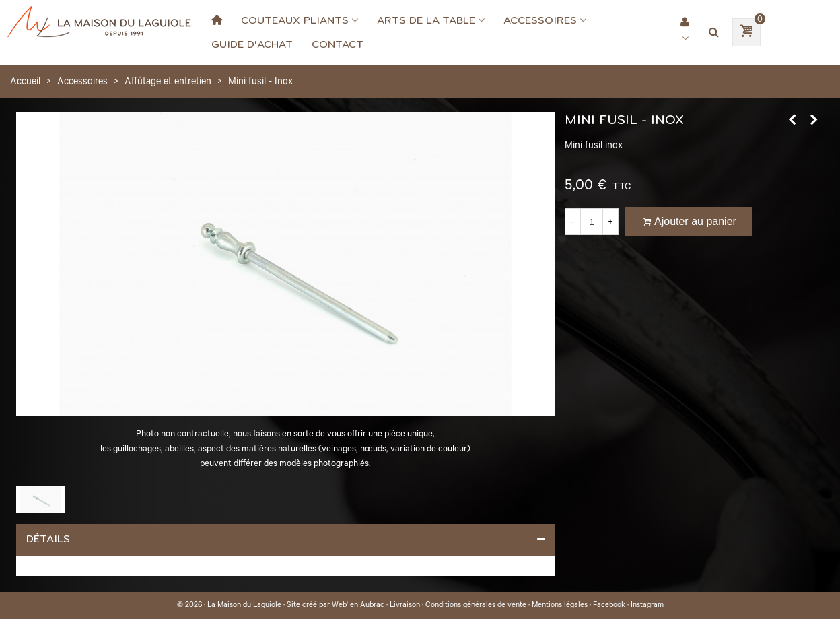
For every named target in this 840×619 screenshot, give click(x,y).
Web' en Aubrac (358, 606)
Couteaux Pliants (295, 20)
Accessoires (540, 20)
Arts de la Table (426, 20)
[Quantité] (592, 222)
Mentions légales (560, 606)
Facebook (609, 606)
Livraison (405, 606)
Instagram (647, 606)
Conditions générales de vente (476, 606)
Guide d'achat (252, 44)
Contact (338, 44)
